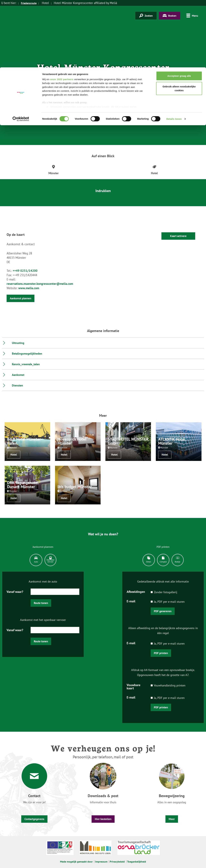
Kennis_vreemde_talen (26, 364)
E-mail (131, 601)
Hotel (14, 455)
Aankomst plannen (21, 298)
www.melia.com (29, 288)
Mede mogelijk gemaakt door (76, 862)
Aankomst (18, 375)
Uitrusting (18, 343)
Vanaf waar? (15, 591)
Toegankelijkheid (137, 862)
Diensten (17, 385)
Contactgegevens (34, 819)
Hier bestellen (103, 819)
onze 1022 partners (62, 12)
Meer (172, 819)
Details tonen (174, 51)
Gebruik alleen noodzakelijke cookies (179, 21)
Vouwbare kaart (133, 686)
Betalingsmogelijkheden (27, 354)
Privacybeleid (117, 862)
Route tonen (41, 603)
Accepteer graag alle (179, 8)
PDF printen (161, 653)
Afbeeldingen (136, 591)
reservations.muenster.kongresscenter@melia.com (40, 284)
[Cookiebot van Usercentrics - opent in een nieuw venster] (21, 52)
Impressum (101, 862)
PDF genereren (163, 611)
